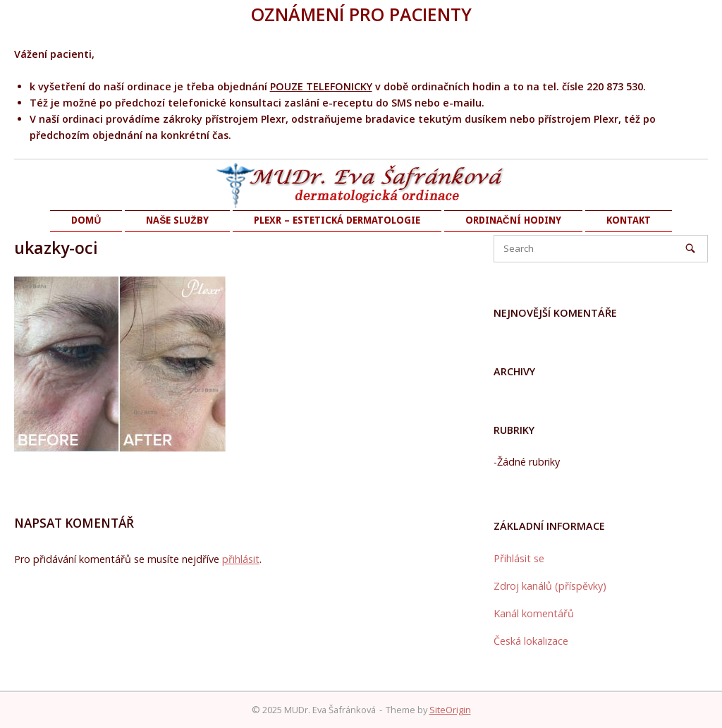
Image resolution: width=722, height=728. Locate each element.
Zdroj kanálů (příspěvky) (550, 586)
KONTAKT (629, 220)
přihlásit (241, 559)
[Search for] (601, 249)
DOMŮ (86, 220)
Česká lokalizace (531, 641)
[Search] (690, 248)
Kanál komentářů (534, 613)
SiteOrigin (450, 710)
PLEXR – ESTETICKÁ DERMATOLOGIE (337, 220)
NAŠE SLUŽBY (177, 220)
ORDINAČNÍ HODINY (513, 220)
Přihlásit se (519, 558)
